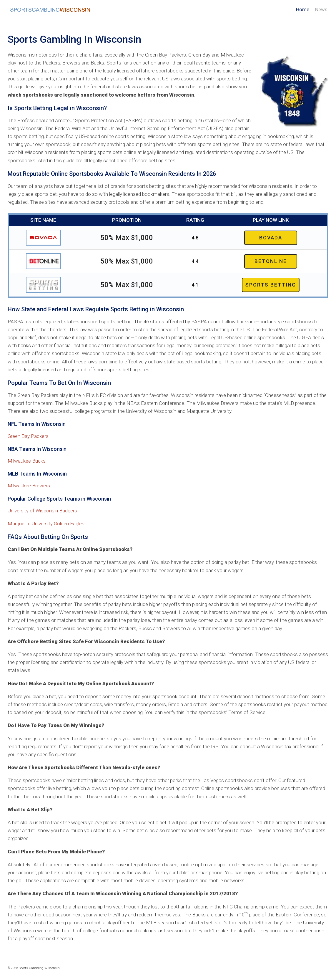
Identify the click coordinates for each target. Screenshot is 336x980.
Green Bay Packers (28, 436)
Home (303, 9)
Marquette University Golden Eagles (46, 524)
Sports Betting (271, 285)
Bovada (271, 238)
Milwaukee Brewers (29, 486)
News (321, 9)
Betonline (271, 261)
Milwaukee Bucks (27, 461)
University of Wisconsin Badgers (42, 511)
